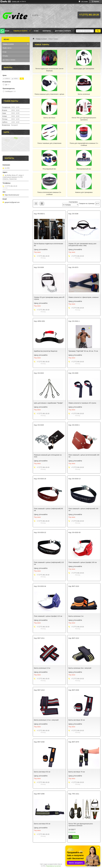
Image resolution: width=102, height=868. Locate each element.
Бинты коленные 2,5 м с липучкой (46, 720)
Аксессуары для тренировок (84, 69)
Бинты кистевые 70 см (77, 772)
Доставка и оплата (63, 31)
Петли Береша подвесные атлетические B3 (48, 244)
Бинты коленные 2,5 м (42, 668)
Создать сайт (16, 1)
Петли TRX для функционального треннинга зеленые (81, 825)
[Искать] (98, 31)
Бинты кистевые (49, 118)
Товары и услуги (20, 31)
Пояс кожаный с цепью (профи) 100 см (83, 562)
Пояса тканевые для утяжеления (49, 143)
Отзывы (5, 56)
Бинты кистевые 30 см (77, 720)
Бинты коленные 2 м (76, 616)
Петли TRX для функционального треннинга (84, 119)
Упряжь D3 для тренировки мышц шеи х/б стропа (49, 298)
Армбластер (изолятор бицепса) (46, 351)
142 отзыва (85, 1)
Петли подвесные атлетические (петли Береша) (49, 70)
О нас (36, 31)
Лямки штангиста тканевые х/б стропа (82, 403)
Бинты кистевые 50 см (42, 772)
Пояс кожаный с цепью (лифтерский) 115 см (49, 563)
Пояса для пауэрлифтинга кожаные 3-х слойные (84, 144)
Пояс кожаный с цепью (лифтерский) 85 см (48, 509)
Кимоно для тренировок (84, 192)
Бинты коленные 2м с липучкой (80, 668)
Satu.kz (60, 864)
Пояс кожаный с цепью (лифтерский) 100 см (83, 509)
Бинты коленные (84, 94)
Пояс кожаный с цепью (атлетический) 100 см (84, 456)
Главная (6, 31)
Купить (76, 837)
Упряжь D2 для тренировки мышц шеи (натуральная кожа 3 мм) (82, 244)
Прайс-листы (7, 48)
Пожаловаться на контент (54, 866)
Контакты (47, 31)
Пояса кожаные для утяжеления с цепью (49, 94)
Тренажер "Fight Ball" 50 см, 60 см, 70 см (83, 351)
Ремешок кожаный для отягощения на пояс (48, 456)
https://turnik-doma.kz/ (12, 195)
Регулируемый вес (49, 169)
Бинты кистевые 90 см (42, 824)
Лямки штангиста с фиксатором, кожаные (84, 297)
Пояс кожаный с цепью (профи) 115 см (48, 616)
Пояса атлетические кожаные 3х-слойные (49, 193)
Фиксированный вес (84, 169)
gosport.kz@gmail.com (12, 202)
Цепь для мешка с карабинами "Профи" (48, 403)
